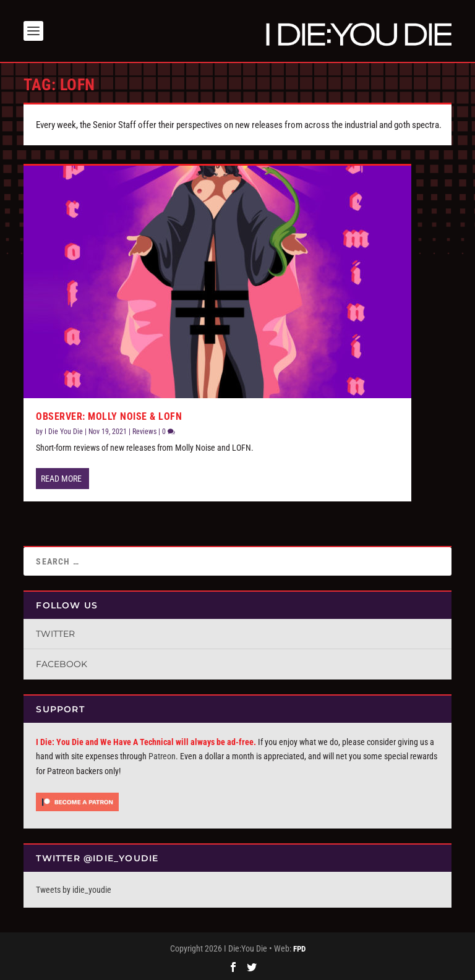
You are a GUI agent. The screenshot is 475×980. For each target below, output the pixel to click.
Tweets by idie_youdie (74, 890)
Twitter (55, 634)
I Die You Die (64, 432)
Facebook (62, 664)
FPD (299, 949)
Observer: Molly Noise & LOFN (109, 416)
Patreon (162, 756)
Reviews (144, 432)
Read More (61, 479)
